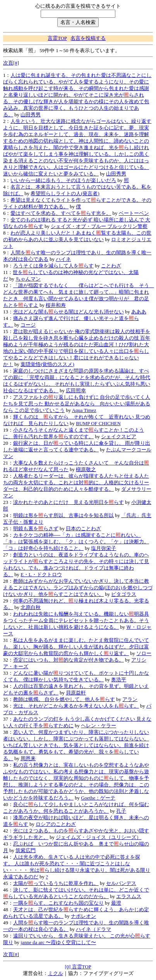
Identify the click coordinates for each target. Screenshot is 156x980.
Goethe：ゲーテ (98, 798)
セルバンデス (121, 883)
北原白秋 (31, 607)
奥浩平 (119, 680)
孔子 (121, 811)
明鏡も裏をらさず (36, 529)
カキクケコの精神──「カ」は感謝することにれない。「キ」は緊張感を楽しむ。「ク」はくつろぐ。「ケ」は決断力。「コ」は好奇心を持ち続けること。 (76, 542)
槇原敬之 (86, 470)
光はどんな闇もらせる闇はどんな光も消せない (69, 312)
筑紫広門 (26, 851)
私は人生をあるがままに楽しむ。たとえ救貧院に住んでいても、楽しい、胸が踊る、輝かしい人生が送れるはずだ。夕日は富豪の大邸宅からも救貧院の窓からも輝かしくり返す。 (76, 647)
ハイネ (63, 259)
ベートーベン (134, 213)
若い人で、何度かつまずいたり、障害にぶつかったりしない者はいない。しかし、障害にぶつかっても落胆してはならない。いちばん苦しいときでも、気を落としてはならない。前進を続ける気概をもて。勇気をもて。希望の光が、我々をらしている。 (76, 745)
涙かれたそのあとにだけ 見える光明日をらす (69, 502)
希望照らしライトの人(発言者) (65, 194)
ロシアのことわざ (56, 824)
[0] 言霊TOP (78, 967)
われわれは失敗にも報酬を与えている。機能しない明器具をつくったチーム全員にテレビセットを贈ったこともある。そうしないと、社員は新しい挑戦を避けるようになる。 (76, 621)
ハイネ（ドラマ (93, 929)
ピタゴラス (124, 594)
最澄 (116, 903)
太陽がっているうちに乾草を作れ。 (56, 883)
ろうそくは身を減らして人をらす (53, 266)
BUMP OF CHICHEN (98, 424)
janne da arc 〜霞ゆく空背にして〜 (58, 943)
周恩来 (28, 759)
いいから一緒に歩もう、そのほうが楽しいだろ (63, 180)
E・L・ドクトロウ (41, 575)
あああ (139, 312)
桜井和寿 (56, 305)
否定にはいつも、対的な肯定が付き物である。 (69, 660)
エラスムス (129, 897)
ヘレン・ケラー (99, 726)
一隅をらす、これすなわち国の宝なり (58, 903)
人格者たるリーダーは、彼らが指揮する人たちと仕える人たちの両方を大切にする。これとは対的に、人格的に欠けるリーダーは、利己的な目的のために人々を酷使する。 (76, 483)
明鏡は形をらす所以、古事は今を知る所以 (63, 516)
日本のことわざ (83, 529)
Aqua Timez (84, 410)
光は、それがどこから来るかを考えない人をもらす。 (76, 706)
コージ (28, 325)
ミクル (56, 973)
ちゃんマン (28, 279)
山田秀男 (31, 115)
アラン (130, 699)
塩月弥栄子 (104, 548)
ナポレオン (83, 916)
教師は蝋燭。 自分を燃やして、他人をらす (64, 699)
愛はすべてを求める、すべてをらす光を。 (61, 213)
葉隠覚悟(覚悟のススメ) (47, 364)
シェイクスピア (119, 437)
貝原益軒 (76, 693)
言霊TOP (57, 38)
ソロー (144, 653)
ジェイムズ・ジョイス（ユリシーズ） (99, 837)
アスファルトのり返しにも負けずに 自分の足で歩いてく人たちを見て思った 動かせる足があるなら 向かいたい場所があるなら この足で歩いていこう (77, 404)
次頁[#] (11, 63)
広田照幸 (76, 391)
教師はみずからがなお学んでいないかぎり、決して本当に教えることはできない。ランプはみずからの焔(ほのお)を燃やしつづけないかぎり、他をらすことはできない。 (78, 588)
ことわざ (111, 266)
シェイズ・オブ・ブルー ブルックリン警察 (99, 226)
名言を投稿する (88, 38)
